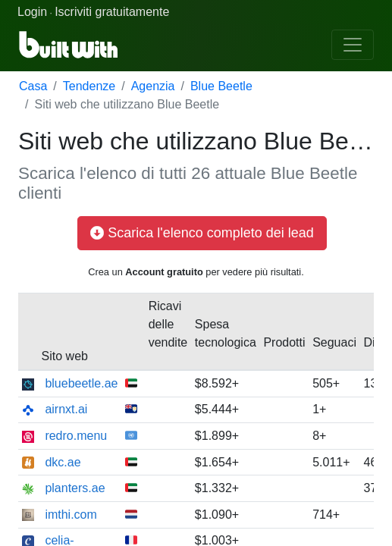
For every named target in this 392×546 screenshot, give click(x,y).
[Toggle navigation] (353, 45)
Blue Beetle (221, 86)
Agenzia (153, 86)
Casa (33, 86)
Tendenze (89, 86)
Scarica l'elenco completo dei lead (202, 233)
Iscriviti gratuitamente (112, 12)
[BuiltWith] (69, 45)
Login (32, 12)
